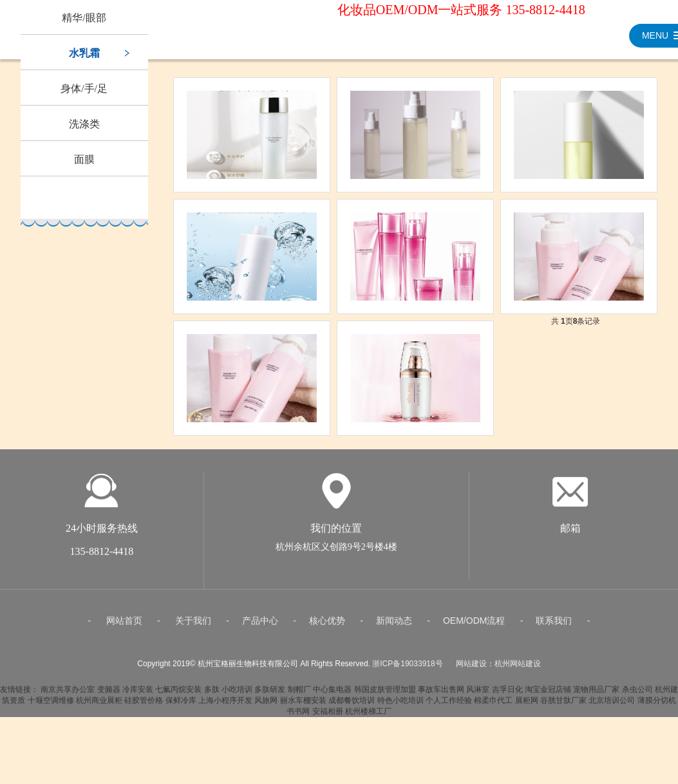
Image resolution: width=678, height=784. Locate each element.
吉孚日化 (507, 695)
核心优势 (327, 626)
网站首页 (124, 626)
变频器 (109, 695)
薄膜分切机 (657, 706)
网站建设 (471, 669)
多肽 (212, 695)
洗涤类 (84, 124)
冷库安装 (138, 695)
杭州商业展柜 (99, 706)
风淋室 (478, 695)
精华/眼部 (84, 18)
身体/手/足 (84, 89)
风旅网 (266, 706)
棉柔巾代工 (493, 706)
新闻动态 (394, 626)
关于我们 (193, 626)
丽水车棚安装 (303, 706)
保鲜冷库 (181, 706)
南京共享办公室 (68, 695)
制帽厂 (299, 695)
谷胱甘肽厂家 (563, 706)
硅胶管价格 (144, 706)
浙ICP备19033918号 (407, 669)
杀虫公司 (637, 695)
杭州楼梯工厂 (368, 717)
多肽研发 (270, 695)
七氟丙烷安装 (178, 695)
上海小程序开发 (225, 706)
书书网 (298, 717)
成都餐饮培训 (352, 706)
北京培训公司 (612, 706)
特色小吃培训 (400, 706)
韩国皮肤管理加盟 (385, 695)
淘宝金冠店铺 (548, 695)
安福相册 (328, 717)
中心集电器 (332, 695)
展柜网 (527, 706)
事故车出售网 (441, 695)
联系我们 (554, 626)
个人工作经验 (449, 706)
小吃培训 (237, 695)
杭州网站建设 (518, 669)
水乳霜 (84, 53)
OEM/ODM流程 (474, 626)
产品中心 (260, 626)
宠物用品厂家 (596, 695)
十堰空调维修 (51, 706)
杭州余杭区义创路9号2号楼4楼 (336, 553)
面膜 (84, 159)
